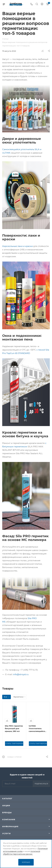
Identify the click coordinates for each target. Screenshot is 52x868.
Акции (6, 805)
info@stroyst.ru (21, 674)
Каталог (7, 798)
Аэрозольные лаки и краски (17, 246)
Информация (10, 826)
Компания (9, 819)
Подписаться (41, 784)
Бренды (7, 812)
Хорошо (26, 862)
